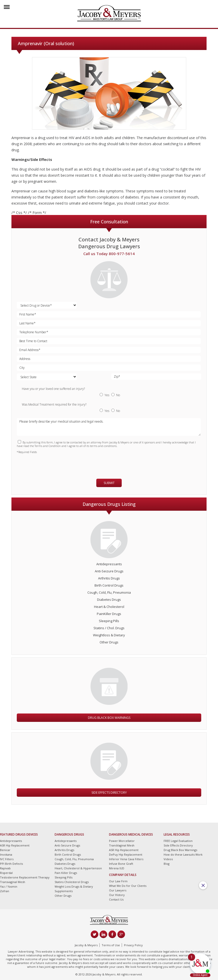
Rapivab (5, 868)
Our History (117, 895)
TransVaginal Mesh (122, 845)
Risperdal (6, 873)
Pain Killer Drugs (66, 873)
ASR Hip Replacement (15, 845)
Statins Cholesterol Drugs (72, 882)
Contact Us (116, 899)
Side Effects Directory (109, 793)
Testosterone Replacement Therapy (25, 877)
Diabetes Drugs (109, 600)
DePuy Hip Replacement (126, 854)
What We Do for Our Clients (128, 886)
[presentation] (46, 464)
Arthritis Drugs (109, 578)
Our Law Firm (118, 881)
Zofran (5, 891)
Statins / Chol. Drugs (109, 628)
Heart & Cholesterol (109, 607)
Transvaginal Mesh (13, 882)
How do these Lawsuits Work (183, 854)
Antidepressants (109, 564)
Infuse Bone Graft (121, 864)
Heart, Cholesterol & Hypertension (78, 868)
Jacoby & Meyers (86, 945)
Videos (168, 859)
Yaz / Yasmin (9, 886)
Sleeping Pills (109, 621)
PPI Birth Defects (11, 864)
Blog (167, 864)
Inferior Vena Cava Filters (126, 859)
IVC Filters (7, 859)
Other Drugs (109, 642)
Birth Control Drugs (109, 585)
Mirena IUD (117, 868)
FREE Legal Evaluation (178, 841)
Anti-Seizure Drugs (109, 571)
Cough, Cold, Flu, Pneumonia (109, 592)
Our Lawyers (118, 890)
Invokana (6, 854)
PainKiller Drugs (109, 614)
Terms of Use (111, 945)
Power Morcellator (122, 841)
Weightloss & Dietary (109, 635)
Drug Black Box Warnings (109, 718)
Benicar (5, 850)
